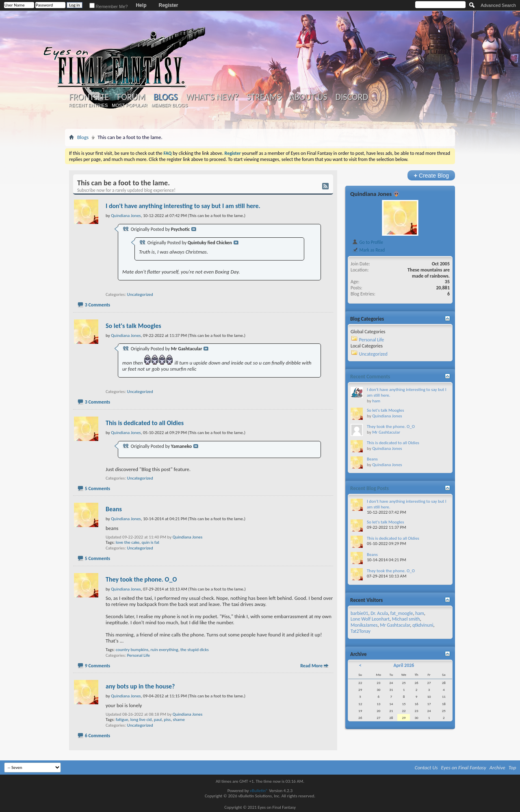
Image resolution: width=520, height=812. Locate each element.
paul (158, 720)
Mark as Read (368, 250)
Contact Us (426, 767)
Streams (264, 97)
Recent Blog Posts (369, 488)
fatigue (122, 720)
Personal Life (139, 655)
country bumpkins (132, 650)
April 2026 (404, 665)
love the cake (128, 542)
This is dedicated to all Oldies (145, 423)
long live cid (141, 720)
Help (141, 5)
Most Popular (129, 105)
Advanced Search (498, 5)
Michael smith (406, 619)
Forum (131, 97)
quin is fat (150, 542)
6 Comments (97, 736)
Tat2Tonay (361, 631)
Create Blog (431, 175)
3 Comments (97, 305)
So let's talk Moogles (133, 326)
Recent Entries (89, 105)
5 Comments (97, 489)
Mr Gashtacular (386, 432)
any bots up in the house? (140, 686)
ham (376, 401)
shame (179, 720)
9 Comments (97, 666)
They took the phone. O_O (141, 579)
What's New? (212, 97)
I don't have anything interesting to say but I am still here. (183, 206)
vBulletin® (259, 791)
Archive (497, 767)
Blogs (166, 97)
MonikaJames (364, 625)
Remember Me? (109, 7)
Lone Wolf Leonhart (370, 619)
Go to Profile (367, 242)
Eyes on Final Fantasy (464, 767)
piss (167, 720)
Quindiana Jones (187, 537)
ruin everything (165, 650)
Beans (114, 509)
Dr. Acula (379, 613)
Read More (311, 666)
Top (512, 767)
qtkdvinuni (423, 625)
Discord (352, 97)
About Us (308, 97)
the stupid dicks (195, 650)
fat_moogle (402, 613)
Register (168, 5)
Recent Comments (370, 377)
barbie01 (359, 613)
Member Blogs (169, 105)
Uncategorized (140, 294)
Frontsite (89, 97)
